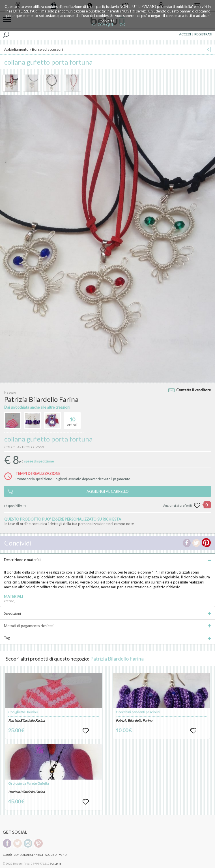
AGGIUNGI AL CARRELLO (108, 491)
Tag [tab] (107, 638)
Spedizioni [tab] (107, 613)
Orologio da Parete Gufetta (29, 783)
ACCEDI (185, 34)
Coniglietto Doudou (23, 712)
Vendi (63, 855)
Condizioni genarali (28, 855)
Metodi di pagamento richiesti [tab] (107, 626)
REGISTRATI (203, 34)
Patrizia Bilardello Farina (117, 659)
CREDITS (56, 864)
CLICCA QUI (103, 25)
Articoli (72, 419)
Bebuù (7, 855)
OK (122, 25)
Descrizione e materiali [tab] (107, 560)
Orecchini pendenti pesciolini (138, 712)
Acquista (51, 855)
